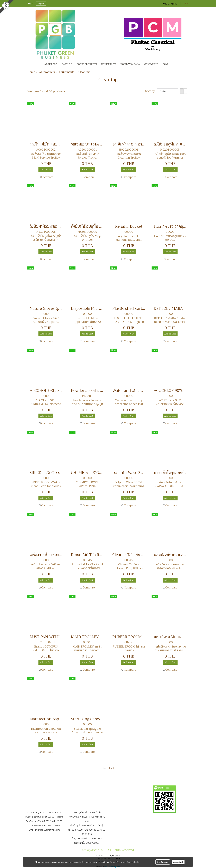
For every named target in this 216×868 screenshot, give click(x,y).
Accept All (178, 862)
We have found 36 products (46, 92)
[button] (173, 64)
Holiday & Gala (130, 64)
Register (41, 3)
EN (185, 3)
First (105, 768)
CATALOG (67, 64)
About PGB (51, 64)
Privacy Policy (116, 862)
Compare (47, 177)
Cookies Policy (133, 862)
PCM (165, 64)
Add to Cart (46, 170)
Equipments (109, 64)
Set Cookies (163, 862)
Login (31, 3)
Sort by (151, 91)
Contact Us (151, 64)
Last (112, 768)
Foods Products (87, 64)
